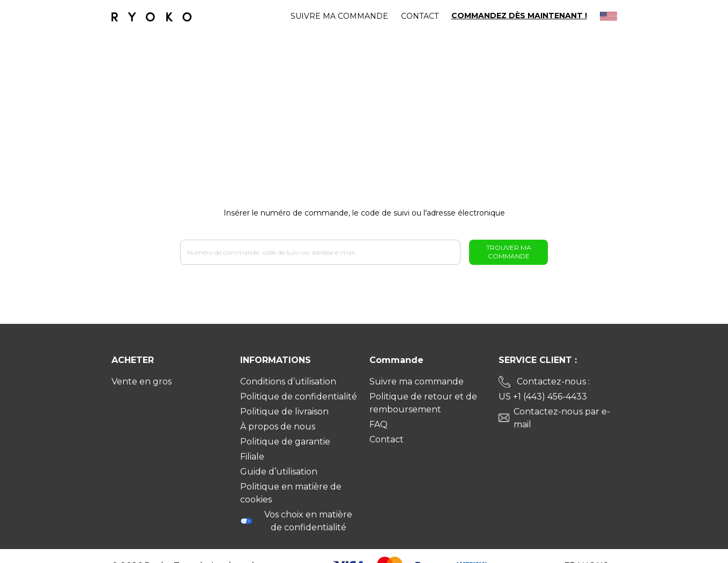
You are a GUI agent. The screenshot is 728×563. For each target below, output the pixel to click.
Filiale (252, 457)
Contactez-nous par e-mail (562, 418)
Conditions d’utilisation (288, 381)
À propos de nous (278, 427)
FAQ (378, 424)
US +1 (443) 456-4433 (543, 397)
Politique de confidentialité (299, 397)
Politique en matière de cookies (291, 493)
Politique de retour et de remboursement (423, 403)
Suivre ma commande (339, 16)
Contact (420, 16)
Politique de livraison (284, 412)
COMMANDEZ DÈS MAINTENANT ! (519, 16)
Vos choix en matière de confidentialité (296, 521)
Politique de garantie (285, 442)
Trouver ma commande (509, 252)
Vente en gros (142, 381)
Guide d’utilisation (279, 472)
